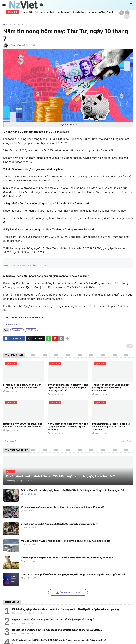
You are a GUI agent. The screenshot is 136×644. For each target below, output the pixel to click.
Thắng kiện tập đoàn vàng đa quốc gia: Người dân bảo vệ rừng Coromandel (111, 388)
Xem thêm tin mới (68, 592)
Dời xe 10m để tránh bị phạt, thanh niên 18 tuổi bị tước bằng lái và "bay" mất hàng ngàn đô (69, 12)
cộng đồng (18, 25)
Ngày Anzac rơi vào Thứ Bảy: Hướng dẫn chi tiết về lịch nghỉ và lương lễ (53, 620)
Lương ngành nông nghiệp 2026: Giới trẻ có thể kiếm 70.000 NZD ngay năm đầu (67, 558)
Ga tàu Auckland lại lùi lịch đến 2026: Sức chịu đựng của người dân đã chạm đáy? (59, 640)
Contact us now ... (42, 265)
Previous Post (13, 324)
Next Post (126, 441)
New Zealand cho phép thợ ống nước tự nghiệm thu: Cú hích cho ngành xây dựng (68, 427)
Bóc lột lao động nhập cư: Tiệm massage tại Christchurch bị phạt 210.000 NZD (57, 630)
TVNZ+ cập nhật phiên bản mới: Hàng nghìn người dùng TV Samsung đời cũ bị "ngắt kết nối (68, 388)
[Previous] (122, 13)
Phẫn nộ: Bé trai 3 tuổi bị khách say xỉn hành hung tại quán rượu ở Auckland (111, 427)
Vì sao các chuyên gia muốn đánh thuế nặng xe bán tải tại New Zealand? (62, 507)
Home (6, 25)
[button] (4, 5)
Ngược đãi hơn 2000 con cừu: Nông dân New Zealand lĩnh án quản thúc (23, 425)
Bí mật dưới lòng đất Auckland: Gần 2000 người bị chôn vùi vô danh (22, 386)
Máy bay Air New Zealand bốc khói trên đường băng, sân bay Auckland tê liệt (66, 541)
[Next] (127, 13)
